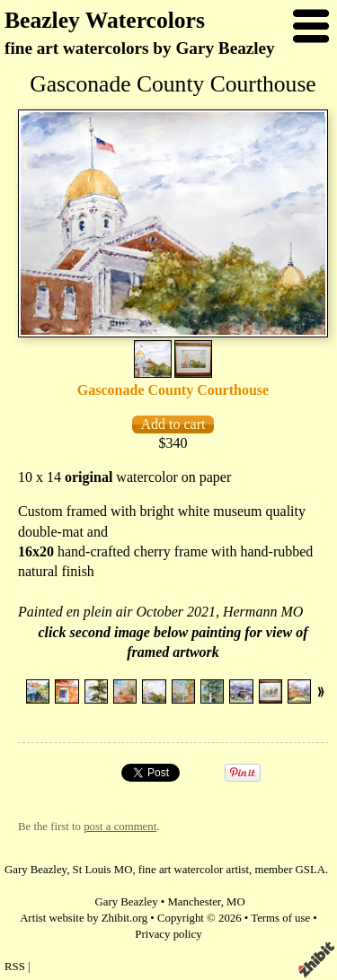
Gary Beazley (127, 902)
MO (236, 902)
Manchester (194, 902)
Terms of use (280, 918)
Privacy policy (168, 934)
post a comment (120, 827)
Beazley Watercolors (105, 20)
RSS (15, 967)
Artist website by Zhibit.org (84, 918)
